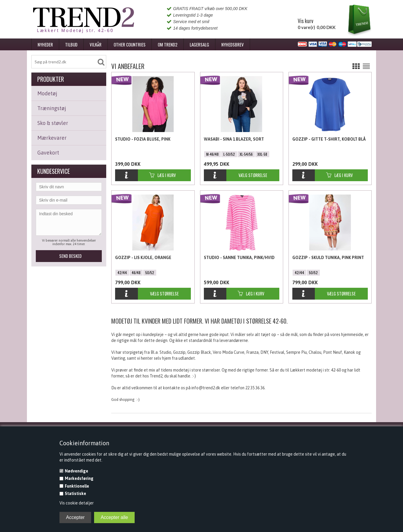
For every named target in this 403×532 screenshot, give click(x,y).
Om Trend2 (168, 44)
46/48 (136, 273)
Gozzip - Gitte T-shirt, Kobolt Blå (329, 139)
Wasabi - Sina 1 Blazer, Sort (234, 139)
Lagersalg (199, 44)
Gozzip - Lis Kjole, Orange (143, 258)
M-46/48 (212, 154)
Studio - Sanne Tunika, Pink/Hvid (239, 258)
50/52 (150, 273)
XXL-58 (262, 154)
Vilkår (96, 44)
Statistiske (75, 494)
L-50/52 (229, 154)
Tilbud (71, 44)
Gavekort (48, 153)
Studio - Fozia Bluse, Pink (143, 139)
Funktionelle (77, 486)
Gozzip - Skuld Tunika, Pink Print (328, 258)
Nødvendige (76, 471)
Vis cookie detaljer (77, 503)
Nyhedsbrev (233, 44)
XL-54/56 (246, 154)
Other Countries (130, 44)
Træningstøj (52, 108)
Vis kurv (306, 21)
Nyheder (45, 44)
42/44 (122, 273)
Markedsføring (79, 478)
